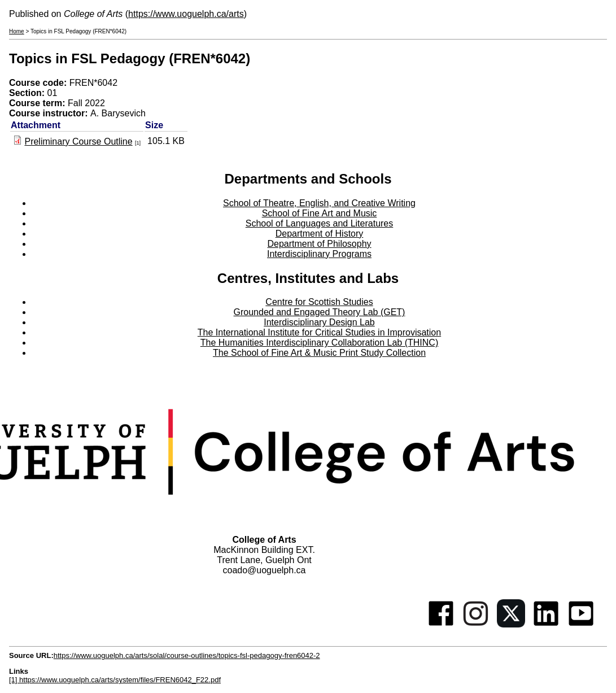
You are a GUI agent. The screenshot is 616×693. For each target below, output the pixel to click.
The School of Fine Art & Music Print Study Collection (319, 353)
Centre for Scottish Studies (319, 302)
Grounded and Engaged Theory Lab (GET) (320, 312)
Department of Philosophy (319, 244)
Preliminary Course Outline (78, 141)
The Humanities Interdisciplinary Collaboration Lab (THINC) (320, 343)
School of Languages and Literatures (320, 223)
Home (17, 31)
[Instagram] (476, 624)
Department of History (320, 234)
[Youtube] (581, 624)
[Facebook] (441, 624)
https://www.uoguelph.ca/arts (186, 14)
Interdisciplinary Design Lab (319, 322)
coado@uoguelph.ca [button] (264, 570)
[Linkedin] (546, 624)
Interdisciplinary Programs (319, 254)
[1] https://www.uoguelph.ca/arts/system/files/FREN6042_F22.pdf (115, 680)
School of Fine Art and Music (320, 213)
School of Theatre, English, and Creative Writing (319, 203)
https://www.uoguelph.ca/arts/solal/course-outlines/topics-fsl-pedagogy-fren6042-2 (187, 655)
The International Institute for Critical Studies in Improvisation (319, 332)
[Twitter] (511, 624)
